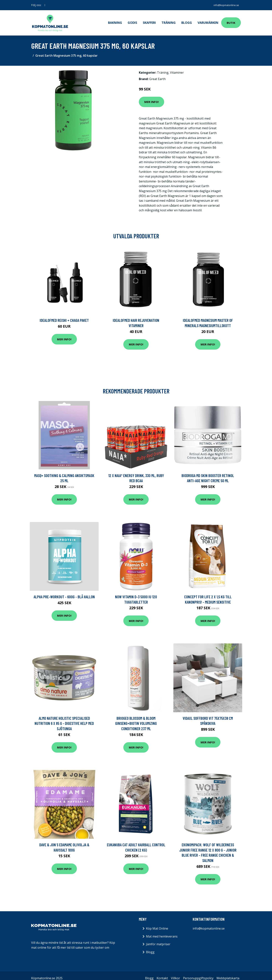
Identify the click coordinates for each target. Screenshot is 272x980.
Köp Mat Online (157, 923)
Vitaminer (177, 67)
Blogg (187, 20)
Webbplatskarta (228, 973)
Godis (132, 20)
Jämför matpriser (158, 939)
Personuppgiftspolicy (198, 973)
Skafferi (149, 20)
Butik (231, 20)
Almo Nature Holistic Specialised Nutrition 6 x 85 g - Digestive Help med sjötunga (64, 718)
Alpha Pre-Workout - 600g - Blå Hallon (64, 591)
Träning (169, 20)
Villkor (175, 973)
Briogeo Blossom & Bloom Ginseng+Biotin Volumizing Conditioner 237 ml (136, 718)
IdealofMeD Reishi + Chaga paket (64, 315)
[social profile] (45, 5)
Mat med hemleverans (162, 931)
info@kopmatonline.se (224, 5)
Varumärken (208, 20)
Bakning (115, 20)
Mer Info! (151, 97)
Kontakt (162, 973)
